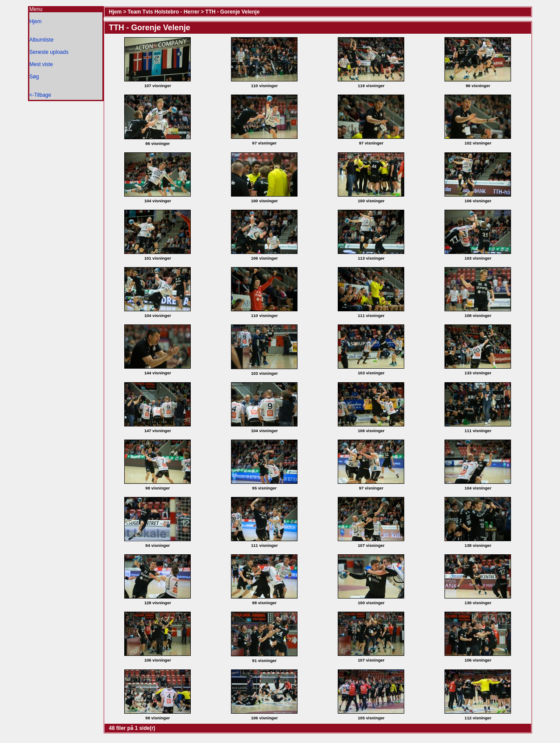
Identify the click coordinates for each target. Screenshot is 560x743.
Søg (34, 77)
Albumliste (41, 40)
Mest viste (41, 64)
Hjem (35, 21)
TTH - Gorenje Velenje (232, 12)
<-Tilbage (40, 95)
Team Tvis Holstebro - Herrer (164, 12)
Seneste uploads (49, 52)
